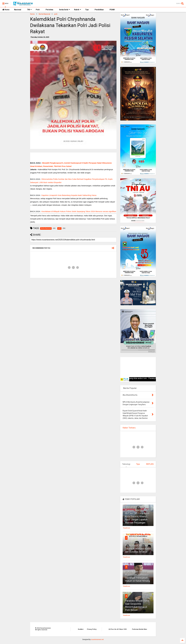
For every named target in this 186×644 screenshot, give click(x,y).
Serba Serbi (65, 10)
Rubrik (78, 10)
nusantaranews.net (97, 639)
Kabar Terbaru (129, 428)
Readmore (127, 528)
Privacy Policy (92, 629)
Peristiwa (49, 10)
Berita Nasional (44, 14)
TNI (29, 10)
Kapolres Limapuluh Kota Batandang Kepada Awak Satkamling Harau (69, 195)
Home (6, 10)
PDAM (112, 10)
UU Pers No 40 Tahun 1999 (118, 629)
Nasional (18, 10)
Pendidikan (99, 10)
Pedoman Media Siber (140, 629)
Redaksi (81, 629)
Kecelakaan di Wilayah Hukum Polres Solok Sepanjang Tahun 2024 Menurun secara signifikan (79, 211)
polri (56, 14)
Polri (38, 10)
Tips (87, 10)
